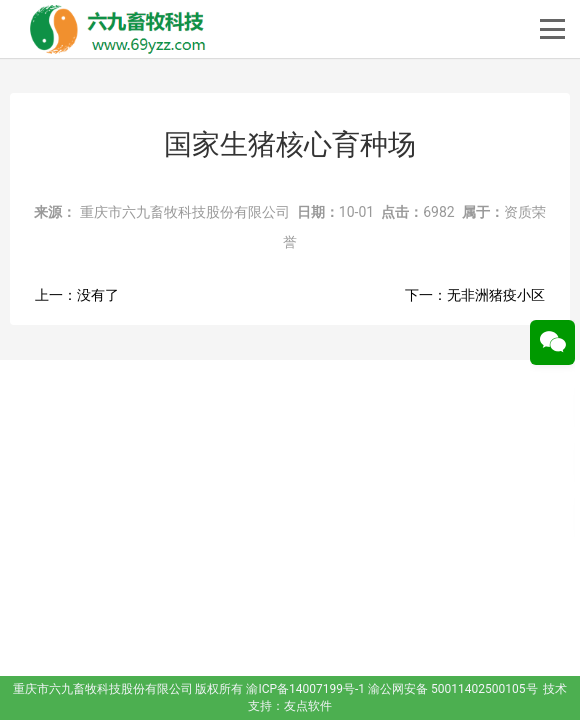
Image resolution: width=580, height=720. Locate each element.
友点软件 (308, 706)
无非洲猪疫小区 (496, 295)
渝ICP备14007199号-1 (305, 689)
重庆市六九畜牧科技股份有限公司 (185, 212)
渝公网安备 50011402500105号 (452, 689)
